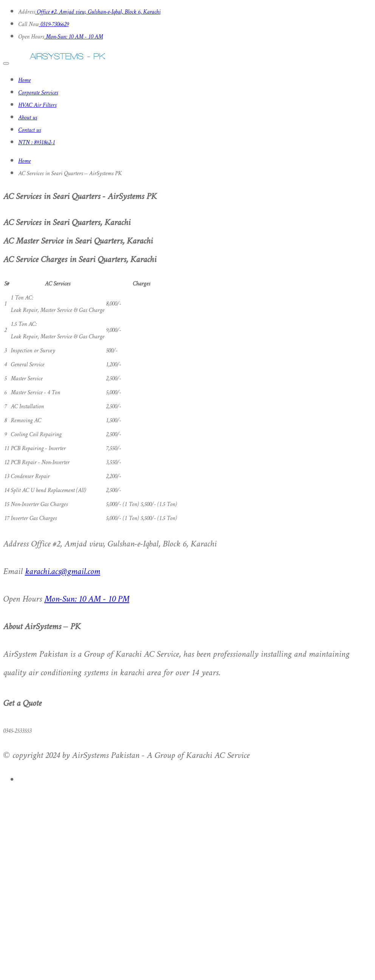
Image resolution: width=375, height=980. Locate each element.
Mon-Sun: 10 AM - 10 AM (74, 37)
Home (24, 81)
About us (28, 118)
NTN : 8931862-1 (36, 143)
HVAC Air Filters (37, 106)
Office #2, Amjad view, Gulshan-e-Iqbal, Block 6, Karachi (98, 12)
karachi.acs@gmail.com (63, 572)
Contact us (29, 130)
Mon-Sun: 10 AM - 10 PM (87, 600)
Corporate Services (38, 93)
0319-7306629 (54, 25)
